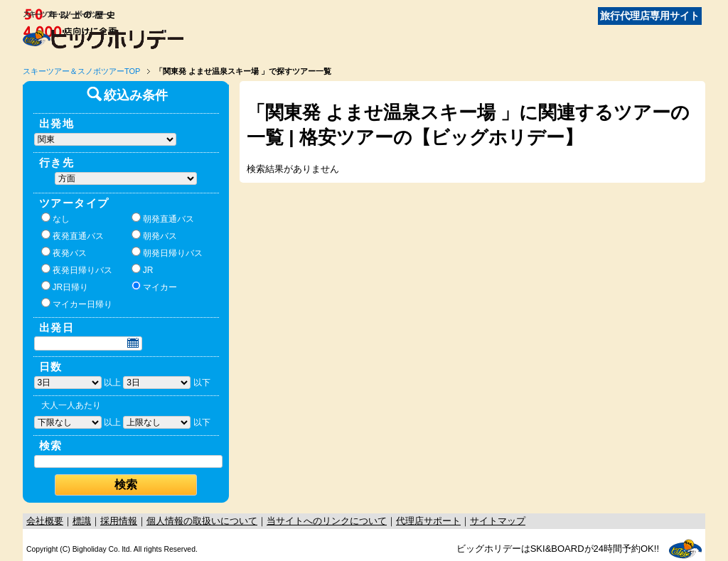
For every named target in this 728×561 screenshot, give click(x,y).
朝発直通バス (163, 218)
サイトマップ (498, 521)
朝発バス (154, 235)
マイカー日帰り (77, 304)
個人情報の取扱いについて (202, 521)
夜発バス (64, 252)
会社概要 (45, 521)
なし (55, 218)
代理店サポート (428, 521)
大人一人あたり (71, 405)
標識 (82, 521)
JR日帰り (65, 287)
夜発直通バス (73, 235)
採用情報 (119, 521)
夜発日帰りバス (77, 269)
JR (143, 269)
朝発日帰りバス (167, 252)
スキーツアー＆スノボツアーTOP (81, 71)
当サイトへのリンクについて (327, 521)
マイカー (154, 287)
